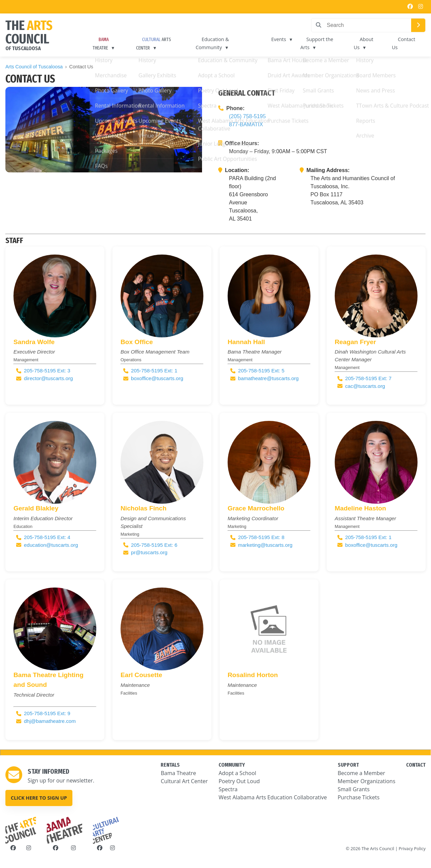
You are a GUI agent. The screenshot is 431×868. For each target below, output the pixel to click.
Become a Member (361, 773)
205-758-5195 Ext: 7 (368, 378)
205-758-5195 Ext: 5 (261, 371)
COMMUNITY (232, 765)
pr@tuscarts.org (149, 552)
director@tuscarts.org (48, 378)
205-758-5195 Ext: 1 (154, 371)
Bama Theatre (178, 773)
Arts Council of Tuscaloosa (34, 67)
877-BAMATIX (246, 124)
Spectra (228, 789)
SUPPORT (348, 765)
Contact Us (404, 43)
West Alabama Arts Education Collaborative (273, 797)
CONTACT (416, 765)
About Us (364, 43)
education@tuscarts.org (51, 545)
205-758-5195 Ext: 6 (154, 545)
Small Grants (354, 789)
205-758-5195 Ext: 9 (47, 713)
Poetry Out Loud (239, 781)
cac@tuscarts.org (365, 386)
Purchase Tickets (359, 797)
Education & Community (214, 43)
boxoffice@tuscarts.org (157, 378)
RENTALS (170, 765)
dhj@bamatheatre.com (50, 721)
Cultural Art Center (184, 781)
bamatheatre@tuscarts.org (268, 378)
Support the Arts (317, 43)
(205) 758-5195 (247, 116)
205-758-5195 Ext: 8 (261, 537)
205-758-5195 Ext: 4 (47, 537)
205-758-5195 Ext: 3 (47, 371)
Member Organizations (367, 781)
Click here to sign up (39, 798)
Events (280, 39)
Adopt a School (237, 773)
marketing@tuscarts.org (265, 545)
